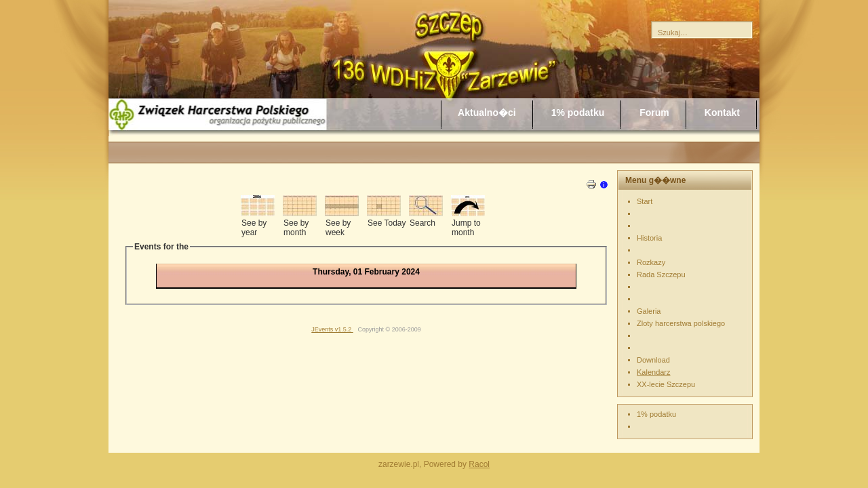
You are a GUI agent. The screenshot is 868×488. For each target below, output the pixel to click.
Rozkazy (651, 262)
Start (645, 201)
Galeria (649, 311)
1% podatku (656, 414)
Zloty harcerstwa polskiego (681, 323)
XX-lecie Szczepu (666, 384)
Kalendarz (654, 372)
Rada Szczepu (661, 274)
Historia (649, 238)
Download (653, 360)
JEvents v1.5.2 (332, 329)
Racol (479, 464)
